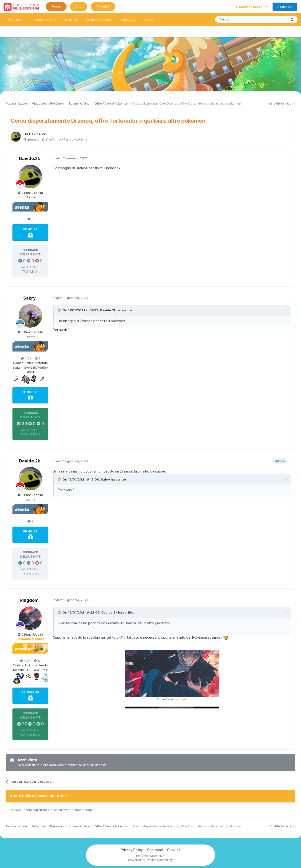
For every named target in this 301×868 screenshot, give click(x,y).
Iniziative (71, 20)
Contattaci (155, 850)
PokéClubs (128, 20)
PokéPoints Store (44, 20)
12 (37, 661)
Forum (56, 6)
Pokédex (103, 6)
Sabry (30, 298)
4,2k (26, 358)
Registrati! (285, 7)
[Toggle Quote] (60, 310)
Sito (79, 6)
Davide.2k (37, 134)
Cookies (174, 850)
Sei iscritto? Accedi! (251, 7)
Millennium (16, 20)
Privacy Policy (132, 850)
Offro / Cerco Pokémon (71, 139)
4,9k (25, 661)
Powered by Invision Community (150, 860)
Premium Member (99, 20)
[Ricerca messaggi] (240, 20)
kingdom (29, 600)
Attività (150, 20)
